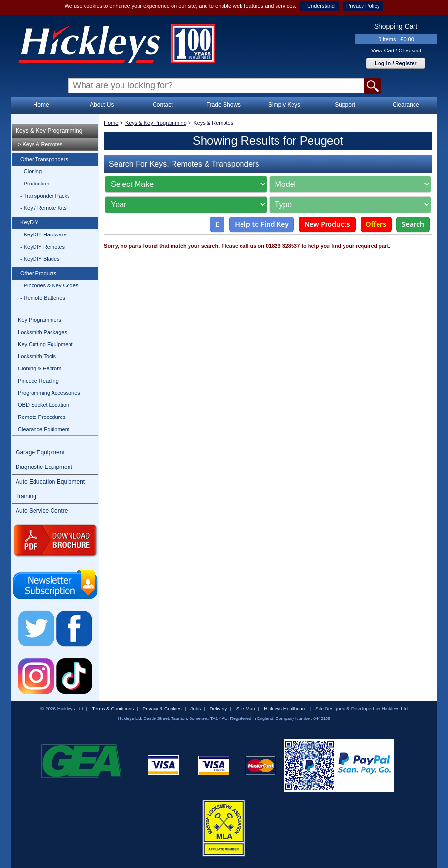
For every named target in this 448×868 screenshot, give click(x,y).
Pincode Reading (38, 381)
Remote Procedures (42, 417)
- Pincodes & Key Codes (49, 285)
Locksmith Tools (37, 356)
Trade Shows (224, 105)
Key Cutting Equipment (45, 344)
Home (41, 105)
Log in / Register (396, 63)
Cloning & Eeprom (40, 368)
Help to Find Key (262, 224)
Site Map (246, 709)
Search (413, 224)
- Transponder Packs (45, 196)
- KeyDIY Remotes (43, 247)
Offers (376, 224)
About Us (102, 105)
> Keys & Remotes (40, 144)
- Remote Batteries (43, 298)
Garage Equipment (40, 452)
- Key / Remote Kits (43, 208)
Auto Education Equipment (50, 482)
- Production (35, 184)
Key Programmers (40, 320)
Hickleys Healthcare (285, 709)
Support (345, 105)
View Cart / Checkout (396, 50)
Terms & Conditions (113, 709)
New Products (327, 224)
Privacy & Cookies (162, 709)
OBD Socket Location (43, 405)
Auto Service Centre (42, 511)
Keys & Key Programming (49, 131)
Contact (163, 105)
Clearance (406, 105)
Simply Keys (284, 105)
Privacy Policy (363, 6)
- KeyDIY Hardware (43, 234)
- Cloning (31, 171)
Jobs (196, 709)
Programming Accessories (49, 393)
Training (26, 496)
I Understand (319, 6)
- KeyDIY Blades (40, 259)
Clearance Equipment (44, 429)
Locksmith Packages (43, 332)
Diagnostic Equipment (44, 467)
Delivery (219, 709)
